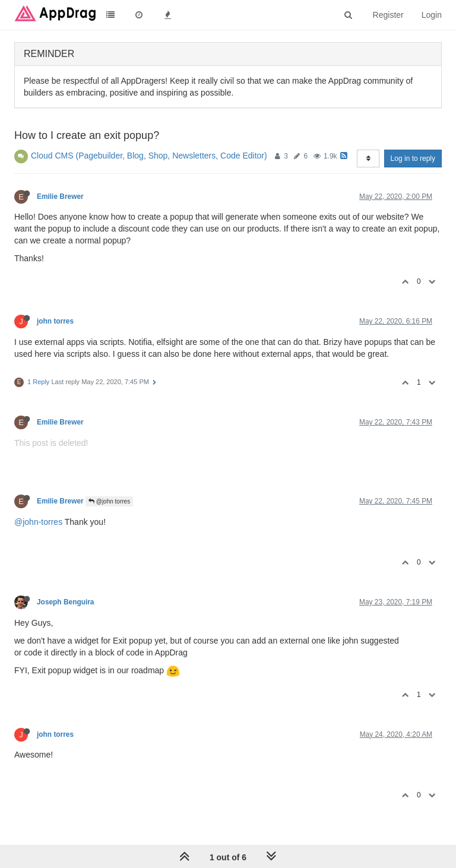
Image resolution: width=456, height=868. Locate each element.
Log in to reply (413, 159)
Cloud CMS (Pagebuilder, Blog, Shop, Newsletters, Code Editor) (149, 156)
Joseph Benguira (65, 602)
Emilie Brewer (60, 197)
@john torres (109, 501)
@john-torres (38, 522)
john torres (55, 321)
